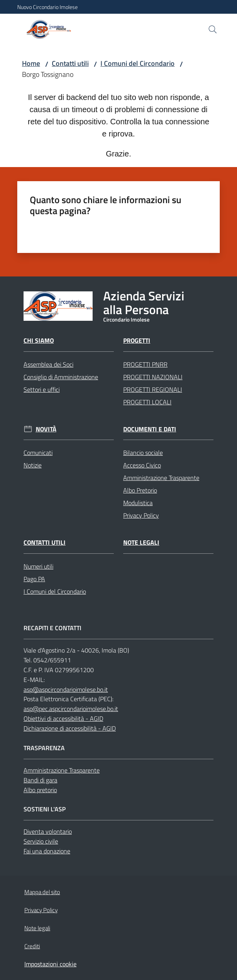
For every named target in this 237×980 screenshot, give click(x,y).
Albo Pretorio (140, 490)
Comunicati (38, 453)
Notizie (33, 465)
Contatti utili (70, 63)
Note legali (141, 543)
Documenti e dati (150, 429)
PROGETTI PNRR (145, 364)
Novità (46, 429)
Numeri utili (38, 566)
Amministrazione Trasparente (161, 478)
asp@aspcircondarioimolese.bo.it (66, 689)
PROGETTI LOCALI (147, 402)
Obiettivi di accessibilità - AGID (63, 718)
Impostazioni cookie (50, 964)
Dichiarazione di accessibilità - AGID (70, 728)
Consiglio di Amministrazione (61, 377)
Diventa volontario (48, 831)
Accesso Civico (142, 465)
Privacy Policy (141, 515)
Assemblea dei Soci (48, 364)
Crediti (32, 946)
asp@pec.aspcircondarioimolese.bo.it (71, 709)
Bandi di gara (40, 780)
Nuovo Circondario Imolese (47, 7)
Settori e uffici (42, 389)
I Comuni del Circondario (138, 63)
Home (31, 63)
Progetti (137, 341)
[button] (213, 29)
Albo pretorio (40, 790)
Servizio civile (41, 841)
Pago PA (34, 579)
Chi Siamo (39, 341)
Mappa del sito (42, 892)
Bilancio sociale (143, 453)
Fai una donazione (47, 851)
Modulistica (138, 503)
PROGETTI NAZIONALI (153, 377)
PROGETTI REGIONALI (153, 389)
